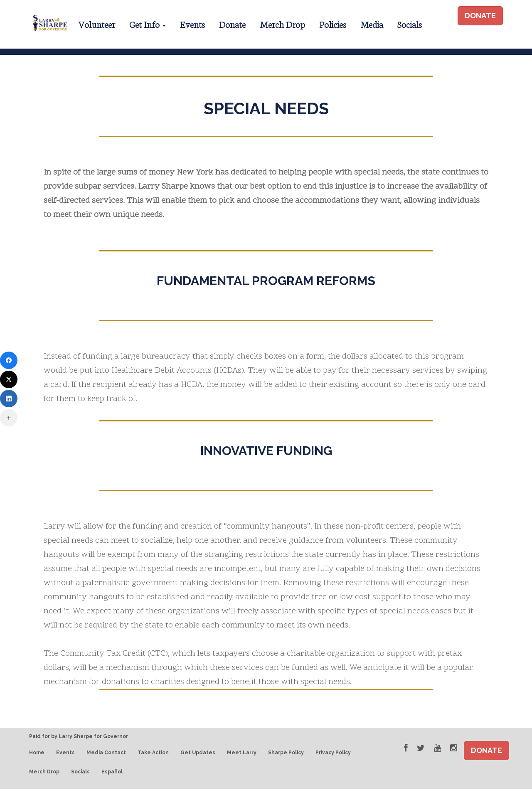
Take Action (153, 754)
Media (372, 24)
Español (112, 773)
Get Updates (198, 754)
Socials (410, 24)
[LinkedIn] (9, 399)
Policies (333, 24)
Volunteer (97, 24)
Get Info (148, 24)
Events (192, 24)
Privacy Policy (333, 754)
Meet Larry (242, 754)
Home (37, 754)
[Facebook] (9, 360)
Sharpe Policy (286, 754)
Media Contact (106, 754)
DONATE (480, 16)
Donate (232, 24)
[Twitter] (9, 379)
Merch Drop (282, 24)
